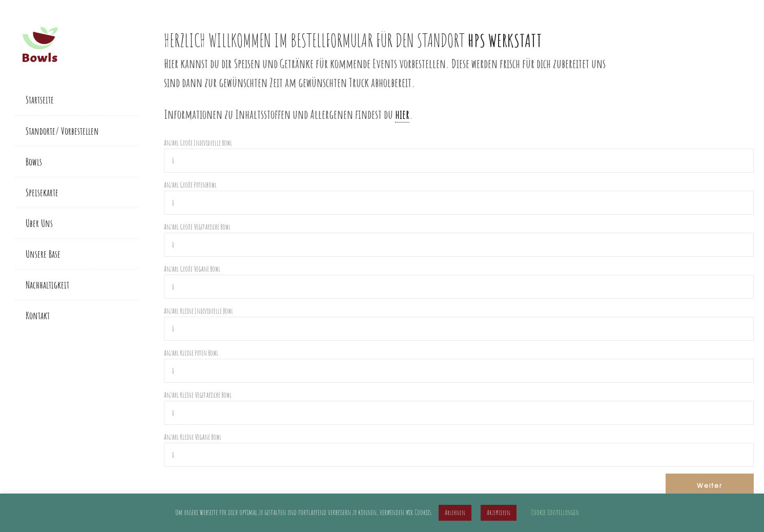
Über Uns (39, 223)
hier (402, 114)
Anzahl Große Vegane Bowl (192, 269)
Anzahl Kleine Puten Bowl (191, 353)
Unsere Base (43, 254)
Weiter (710, 485)
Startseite (40, 100)
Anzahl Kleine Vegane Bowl (193, 437)
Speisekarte (42, 192)
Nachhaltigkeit (47, 285)
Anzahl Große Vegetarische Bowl (197, 227)
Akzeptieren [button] (499, 513)
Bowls (34, 162)
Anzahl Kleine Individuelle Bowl (199, 311)
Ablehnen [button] (455, 513)
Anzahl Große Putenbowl (190, 185)
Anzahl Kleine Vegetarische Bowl (198, 395)
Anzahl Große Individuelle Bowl (198, 143)
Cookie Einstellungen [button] (555, 512)
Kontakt (38, 315)
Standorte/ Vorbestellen (62, 131)
